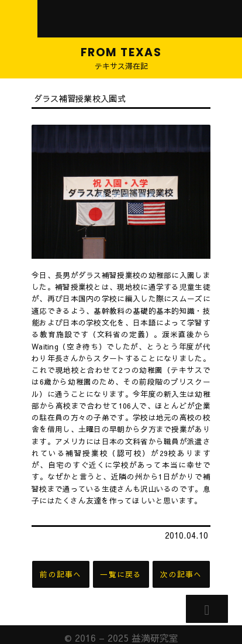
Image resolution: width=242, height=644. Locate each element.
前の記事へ (61, 574)
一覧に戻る (121, 574)
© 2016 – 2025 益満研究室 (121, 631)
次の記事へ (181, 574)
